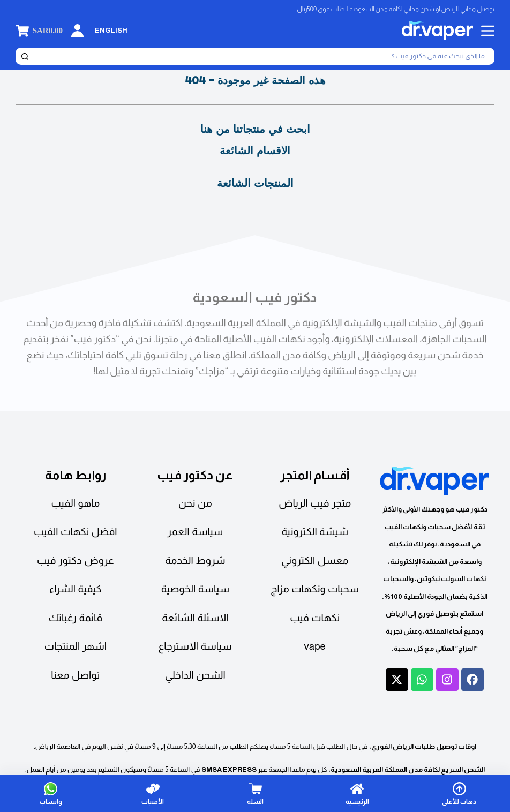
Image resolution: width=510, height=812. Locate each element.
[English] (111, 31)
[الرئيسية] (357, 793)
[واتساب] (51, 793)
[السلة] (255, 793)
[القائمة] (488, 31)
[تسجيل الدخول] (77, 31)
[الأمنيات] (153, 793)
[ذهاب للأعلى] (459, 793)
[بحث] (264, 56)
